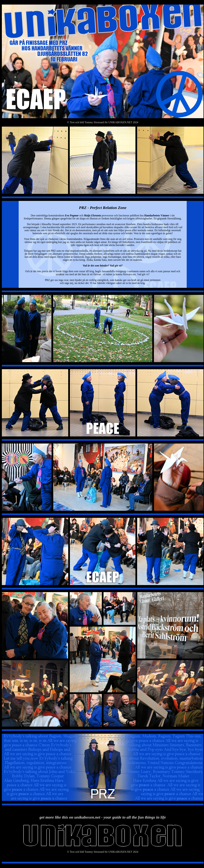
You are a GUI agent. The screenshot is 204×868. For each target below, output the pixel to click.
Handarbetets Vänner (157, 215)
